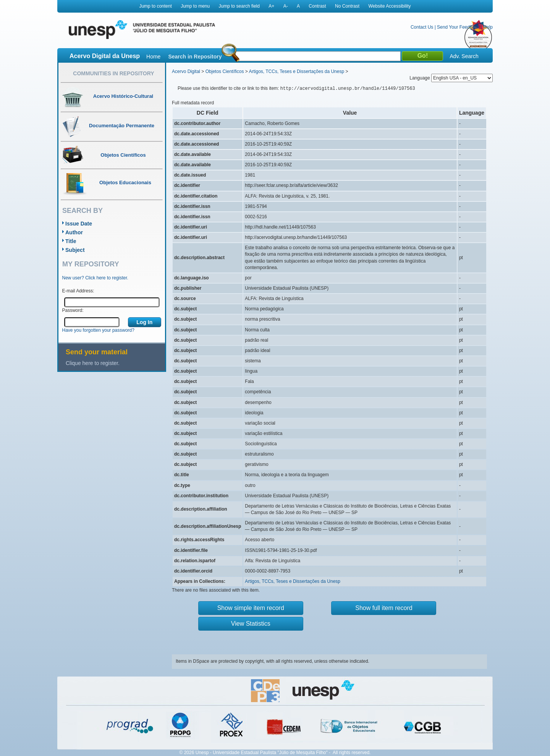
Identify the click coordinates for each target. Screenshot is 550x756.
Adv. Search (464, 56)
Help (488, 27)
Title (71, 241)
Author (74, 232)
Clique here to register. (93, 363)
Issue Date (79, 224)
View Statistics (251, 624)
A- (286, 6)
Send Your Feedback (458, 27)
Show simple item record (251, 608)
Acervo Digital (186, 71)
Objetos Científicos (225, 71)
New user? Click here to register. (95, 278)
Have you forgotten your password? (98, 330)
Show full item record (384, 608)
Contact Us (422, 27)
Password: (73, 310)
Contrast (317, 6)
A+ (271, 6)
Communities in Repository (113, 73)
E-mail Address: (78, 291)
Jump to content (155, 6)
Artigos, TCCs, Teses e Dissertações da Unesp (296, 71)
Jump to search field (239, 6)
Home (153, 57)
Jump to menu (195, 6)
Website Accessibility (389, 6)
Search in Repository (195, 57)
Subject (75, 250)
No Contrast (347, 6)
